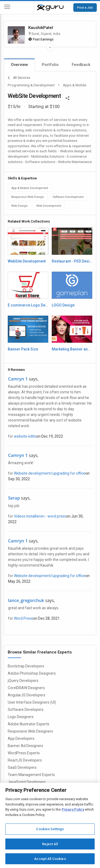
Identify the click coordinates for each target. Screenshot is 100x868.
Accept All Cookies (50, 859)
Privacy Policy (73, 809)
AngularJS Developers (27, 695)
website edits (25, 436)
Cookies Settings (50, 829)
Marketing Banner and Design (72, 349)
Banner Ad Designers (25, 746)
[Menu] (7, 8)
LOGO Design (63, 305)
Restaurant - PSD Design (72, 261)
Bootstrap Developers (26, 666)
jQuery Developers (23, 681)
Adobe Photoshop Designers (32, 673)
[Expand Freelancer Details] (50, 47)
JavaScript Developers (27, 782)
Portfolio (50, 65)
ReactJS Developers (25, 760)
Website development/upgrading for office (50, 473)
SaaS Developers (22, 767)
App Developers (21, 738)
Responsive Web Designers (30, 731)
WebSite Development (27, 261)
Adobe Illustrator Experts (29, 724)
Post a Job (85, 8)
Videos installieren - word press (40, 516)
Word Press (23, 618)
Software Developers (26, 710)
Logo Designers (21, 717)
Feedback (81, 65)
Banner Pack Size (23, 349)
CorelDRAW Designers (26, 688)
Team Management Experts (31, 775)
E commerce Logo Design (28, 305)
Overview (19, 65)
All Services (19, 78)
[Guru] (50, 8)
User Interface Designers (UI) (32, 702)
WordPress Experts (24, 753)
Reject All (50, 844)
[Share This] (67, 98)
